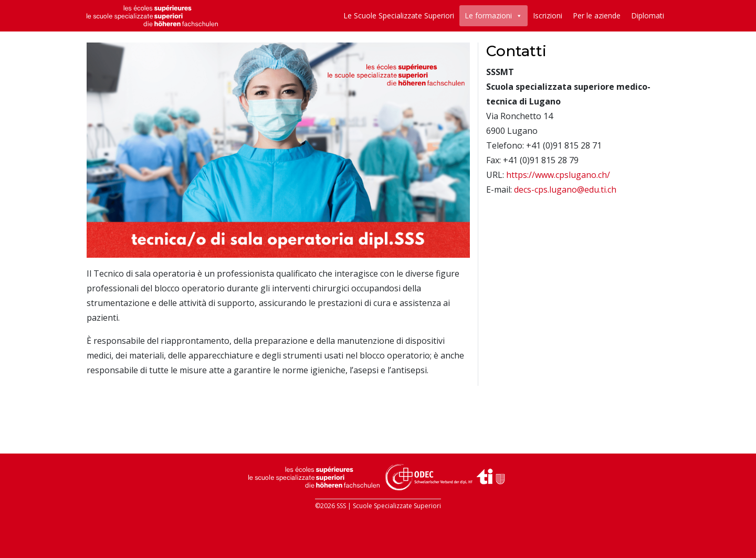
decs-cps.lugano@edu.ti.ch (565, 189)
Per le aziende (597, 15)
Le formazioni (488, 15)
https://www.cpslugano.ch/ (558, 175)
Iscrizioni (548, 15)
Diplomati (648, 15)
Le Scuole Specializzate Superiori (399, 15)
